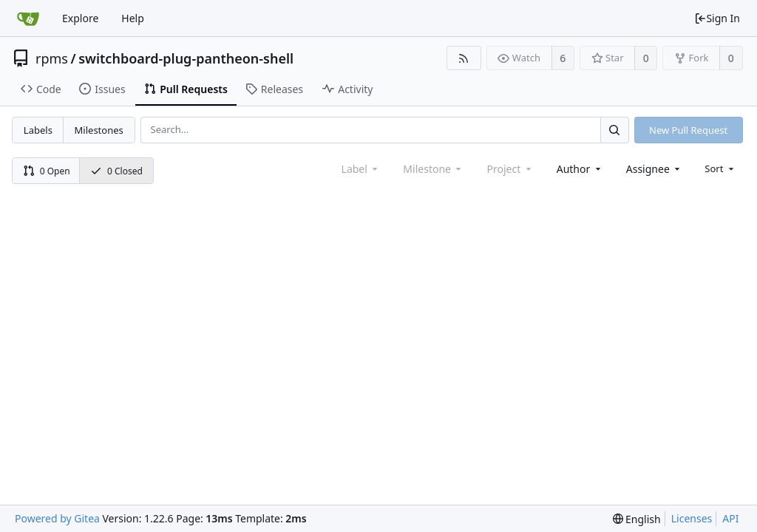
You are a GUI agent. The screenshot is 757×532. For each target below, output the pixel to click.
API (730, 518)
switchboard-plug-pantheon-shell (186, 58)
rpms (52, 58)
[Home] (28, 18)
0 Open (47, 171)
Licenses (692, 518)
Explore (80, 18)
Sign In (717, 18)
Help (133, 18)
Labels (38, 130)
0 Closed (116, 171)
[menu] (720, 168)
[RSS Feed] (464, 58)
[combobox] (580, 169)
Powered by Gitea (57, 518)
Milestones (99, 130)
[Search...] (614, 130)
